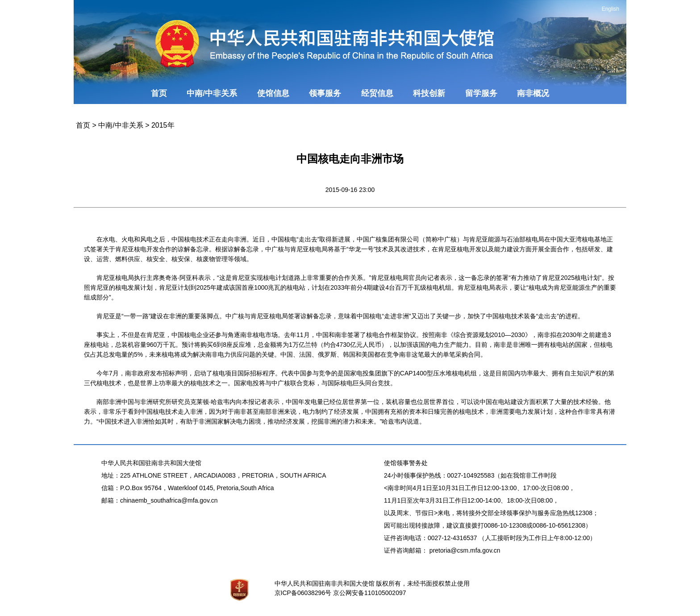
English (610, 9)
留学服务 (481, 93)
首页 (159, 93)
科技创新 (429, 93)
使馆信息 (273, 93)
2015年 (163, 125)
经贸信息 (377, 93)
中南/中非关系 (212, 93)
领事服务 (325, 93)
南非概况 (533, 93)
